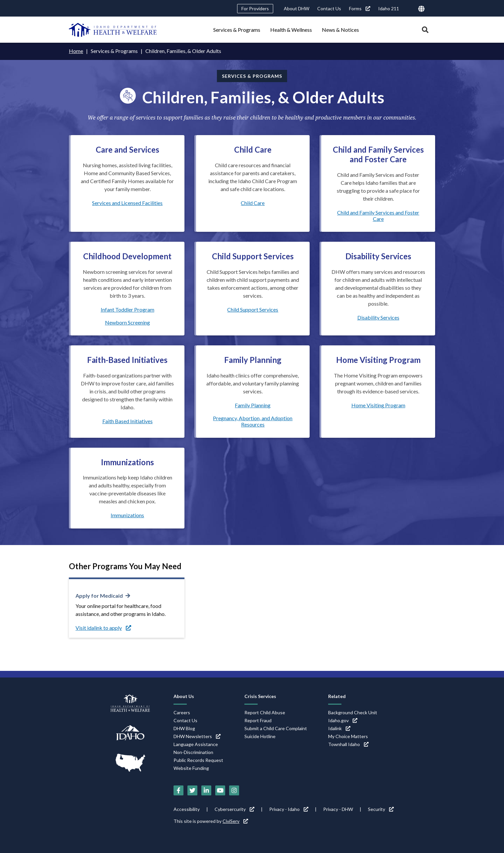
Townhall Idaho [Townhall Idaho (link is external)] (348, 744)
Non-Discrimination (193, 752)
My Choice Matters (348, 736)
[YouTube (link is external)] (220, 790)
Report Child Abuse (265, 712)
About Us (184, 696)
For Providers (255, 8)
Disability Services (378, 317)
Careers (182, 712)
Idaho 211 (389, 8)
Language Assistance (196, 744)
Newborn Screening (127, 322)
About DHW (297, 8)
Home (76, 51)
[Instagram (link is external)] (234, 790)
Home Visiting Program (378, 405)
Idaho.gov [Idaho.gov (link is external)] (343, 720)
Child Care (253, 203)
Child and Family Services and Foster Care (378, 216)
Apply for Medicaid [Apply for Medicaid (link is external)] (99, 596)
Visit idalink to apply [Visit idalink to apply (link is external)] (103, 628)
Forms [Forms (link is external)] (360, 8)
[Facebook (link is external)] (178, 790)
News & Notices (340, 30)
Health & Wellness (291, 30)
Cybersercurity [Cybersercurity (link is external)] (234, 809)
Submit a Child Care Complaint (276, 728)
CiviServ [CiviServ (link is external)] (235, 821)
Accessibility (187, 809)
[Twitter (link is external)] (192, 790)
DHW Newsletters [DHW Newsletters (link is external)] (197, 736)
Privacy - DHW (338, 809)
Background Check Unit (353, 712)
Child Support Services (253, 309)
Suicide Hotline (260, 736)
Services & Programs (237, 30)
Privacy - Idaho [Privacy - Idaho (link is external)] (289, 809)
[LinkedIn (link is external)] (206, 790)
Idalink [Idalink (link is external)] (339, 728)
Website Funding (191, 768)
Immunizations (127, 515)
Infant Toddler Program (127, 309)
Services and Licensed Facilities (127, 203)
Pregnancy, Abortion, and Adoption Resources (253, 421)
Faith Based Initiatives (127, 421)
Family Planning (253, 405)
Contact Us (329, 8)
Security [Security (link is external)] (381, 809)
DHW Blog (184, 728)
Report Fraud (258, 720)
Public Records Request (198, 760)
